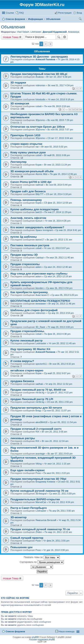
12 (74, 109)
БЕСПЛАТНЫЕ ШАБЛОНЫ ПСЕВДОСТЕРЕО (40, 301)
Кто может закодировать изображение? (37, 227)
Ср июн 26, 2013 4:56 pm (59, 288)
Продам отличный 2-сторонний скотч (36, 429)
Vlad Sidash (23, 32)
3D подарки (18, 83)
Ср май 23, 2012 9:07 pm (57, 373)
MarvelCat (41, 502)
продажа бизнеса (22, 381)
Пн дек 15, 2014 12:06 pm (63, 174)
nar (37, 147)
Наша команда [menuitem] (67, 631)
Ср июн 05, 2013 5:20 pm (65, 295)
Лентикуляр (18, 162)
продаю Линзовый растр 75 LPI (32, 399)
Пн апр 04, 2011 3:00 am (62, 511)
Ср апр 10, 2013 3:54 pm (61, 313)
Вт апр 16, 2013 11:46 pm (62, 304)
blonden (39, 288)
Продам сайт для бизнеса (28, 191)
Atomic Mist (41, 174)
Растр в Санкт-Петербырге (29, 508)
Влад (38, 411)
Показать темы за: (42, 557)
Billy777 (39, 194)
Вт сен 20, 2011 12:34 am (55, 441)
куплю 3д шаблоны (24, 237)
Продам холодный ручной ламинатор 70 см (40, 529)
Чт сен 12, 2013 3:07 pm (57, 248)
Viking (39, 464)
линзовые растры (23, 438)
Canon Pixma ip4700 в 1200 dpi (31, 182)
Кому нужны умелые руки (28, 152)
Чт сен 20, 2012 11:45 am (62, 343)
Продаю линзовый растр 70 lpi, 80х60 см (38, 390)
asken (38, 267)
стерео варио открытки (26, 144)
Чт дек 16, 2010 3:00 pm (56, 550)
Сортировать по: (42, 562)
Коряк (38, 165)
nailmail (39, 185)
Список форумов (15, 631)
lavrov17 (40, 240)
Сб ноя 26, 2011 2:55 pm (60, 402)
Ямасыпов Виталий (46, 520)
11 (70, 109)
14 (80, 109)
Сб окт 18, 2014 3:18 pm (59, 194)
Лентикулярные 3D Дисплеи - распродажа (39, 57)
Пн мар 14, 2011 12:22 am (58, 532)
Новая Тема (11, 37)
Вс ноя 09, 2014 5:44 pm (59, 185)
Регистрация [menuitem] (65, 13)
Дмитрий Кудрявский (55, 32)
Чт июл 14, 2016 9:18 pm (61, 99)
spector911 (41, 364)
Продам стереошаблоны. (28, 331)
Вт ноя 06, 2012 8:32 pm (62, 364)
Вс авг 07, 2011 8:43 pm (60, 454)
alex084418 (41, 422)
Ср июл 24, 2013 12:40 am (58, 267)
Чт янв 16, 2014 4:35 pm (58, 221)
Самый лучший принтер (27, 538)
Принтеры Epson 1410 (25, 135)
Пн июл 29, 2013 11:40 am (60, 258)
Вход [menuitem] (79, 13)
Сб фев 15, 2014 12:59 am (58, 203)
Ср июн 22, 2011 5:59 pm (62, 494)
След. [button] (50, 44)
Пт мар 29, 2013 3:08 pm (61, 327)
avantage (40, 454)
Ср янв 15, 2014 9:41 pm (68, 230)
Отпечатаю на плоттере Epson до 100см (38, 127)
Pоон (38, 473)
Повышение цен (21, 547)
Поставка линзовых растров (30, 245)
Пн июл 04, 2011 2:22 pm (56, 473)
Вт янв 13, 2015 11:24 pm (58, 165)
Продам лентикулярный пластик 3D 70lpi (38, 479)
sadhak (39, 384)
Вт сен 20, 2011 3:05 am (55, 432)
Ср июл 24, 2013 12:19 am (58, 276)
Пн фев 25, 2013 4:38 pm (57, 334)
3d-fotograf (41, 494)
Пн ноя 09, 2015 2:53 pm (57, 106)
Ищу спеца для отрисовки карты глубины (39, 274)
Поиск (59, 37)
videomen (40, 85)
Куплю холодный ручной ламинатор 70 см (39, 491)
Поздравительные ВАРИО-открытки (35, 499)
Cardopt (39, 258)
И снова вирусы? (22, 361)
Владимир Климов (45, 482)
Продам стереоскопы (25, 264)
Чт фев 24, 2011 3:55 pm (56, 541)
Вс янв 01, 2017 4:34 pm (61, 85)
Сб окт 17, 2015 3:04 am (60, 138)
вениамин (41, 304)
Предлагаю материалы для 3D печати (36, 408)
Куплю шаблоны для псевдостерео (35, 209)
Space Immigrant (44, 230)
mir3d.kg (40, 393)
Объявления (13, 27)
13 (77, 109)
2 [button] (46, 44)
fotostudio (40, 99)
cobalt (38, 106)
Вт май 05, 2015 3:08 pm (57, 155)
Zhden (39, 532)
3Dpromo (40, 120)
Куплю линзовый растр (26, 341)
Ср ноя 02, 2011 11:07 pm (57, 411)
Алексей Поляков (45, 59)
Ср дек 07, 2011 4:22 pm (60, 393)
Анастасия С (42, 295)
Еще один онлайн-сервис (28, 470)
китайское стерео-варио (27, 370)
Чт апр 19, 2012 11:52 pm (59, 384)
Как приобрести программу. (29, 292)
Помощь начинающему (26, 200)
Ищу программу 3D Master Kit (30, 349)
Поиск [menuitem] (81, 19)
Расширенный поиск (65, 37)
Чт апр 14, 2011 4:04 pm (61, 502)
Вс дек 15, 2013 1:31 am (59, 240)
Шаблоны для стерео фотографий (34, 310)
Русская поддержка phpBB (42, 640)
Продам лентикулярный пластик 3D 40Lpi (39, 74)
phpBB (35, 637)
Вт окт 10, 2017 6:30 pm (59, 77)
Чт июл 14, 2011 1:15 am (57, 464)
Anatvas (40, 77)
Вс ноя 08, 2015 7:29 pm (60, 120)
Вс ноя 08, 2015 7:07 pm (60, 130)
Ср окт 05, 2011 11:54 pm (63, 422)
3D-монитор (18, 517)
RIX (37, 432)
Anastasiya (74, 32)
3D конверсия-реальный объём (32, 171)
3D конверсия (20, 103)
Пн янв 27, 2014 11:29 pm (58, 212)
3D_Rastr (40, 327)
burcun (39, 221)
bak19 (39, 212)
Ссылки (10, 13)
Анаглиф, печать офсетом (28, 218)
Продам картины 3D (24, 255)
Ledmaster (36, 32)
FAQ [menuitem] (21, 13)
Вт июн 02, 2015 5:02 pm (54, 147)
